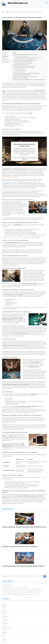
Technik (4, 639)
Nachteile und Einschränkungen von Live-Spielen (25, 76)
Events (4, 608)
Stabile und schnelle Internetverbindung (24, 62)
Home (4, 12)
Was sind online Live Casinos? (22, 56)
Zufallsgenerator (7, 184)
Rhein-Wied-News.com (18, 3)
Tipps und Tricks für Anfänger (21, 78)
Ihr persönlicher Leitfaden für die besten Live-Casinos (26, 55)
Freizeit (4, 614)
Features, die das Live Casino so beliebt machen (26, 59)
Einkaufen (5, 605)
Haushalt (4, 619)
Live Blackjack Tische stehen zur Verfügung (25, 68)
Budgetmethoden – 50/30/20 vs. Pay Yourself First (15, 588)
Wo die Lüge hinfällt (7, 585)
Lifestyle (4, 626)
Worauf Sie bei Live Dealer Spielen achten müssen (25, 60)
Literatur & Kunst (6, 628)
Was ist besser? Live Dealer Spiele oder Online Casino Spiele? (29, 57)
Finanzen (4, 612)
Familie (4, 610)
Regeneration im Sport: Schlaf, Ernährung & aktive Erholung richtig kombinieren (22, 590)
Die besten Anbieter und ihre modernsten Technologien (27, 73)
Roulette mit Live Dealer (21, 71)
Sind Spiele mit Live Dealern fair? (21, 65)
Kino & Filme (5, 623)
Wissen (4, 642)
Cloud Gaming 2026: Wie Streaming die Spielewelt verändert (23, 566)
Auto (3, 603)
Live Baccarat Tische (20, 69)
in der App (7, 285)
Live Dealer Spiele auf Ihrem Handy (22, 75)
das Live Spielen (42, 477)
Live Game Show (19, 72)
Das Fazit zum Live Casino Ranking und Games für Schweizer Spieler (30, 80)
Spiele (8, 12)
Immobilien (5, 621)
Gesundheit (5, 617)
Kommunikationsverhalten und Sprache (24, 63)
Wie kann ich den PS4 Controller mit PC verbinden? (20, 547)
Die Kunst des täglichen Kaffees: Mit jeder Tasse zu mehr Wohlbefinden (20, 594)
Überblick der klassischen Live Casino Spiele (24, 66)
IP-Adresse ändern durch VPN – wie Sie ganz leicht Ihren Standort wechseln (21, 592)
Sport (4, 637)
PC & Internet (6, 630)
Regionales (5, 632)
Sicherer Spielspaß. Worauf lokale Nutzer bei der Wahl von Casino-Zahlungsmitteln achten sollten (24, 527)
